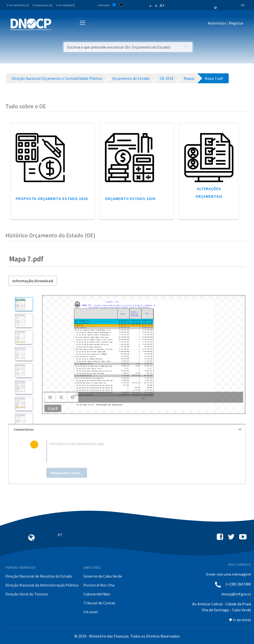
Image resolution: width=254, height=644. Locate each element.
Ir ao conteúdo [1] (18, 5)
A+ (162, 5)
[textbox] (135, 452)
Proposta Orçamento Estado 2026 (52, 198)
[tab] (127, 430)
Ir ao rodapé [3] (65, 5)
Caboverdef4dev (97, 594)
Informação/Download (33, 281)
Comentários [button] (128, 429)
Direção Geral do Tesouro (27, 594)
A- (151, 6)
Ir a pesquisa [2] (42, 5)
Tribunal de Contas (99, 603)
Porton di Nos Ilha (99, 585)
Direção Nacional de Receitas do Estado (39, 576)
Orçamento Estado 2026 (130, 198)
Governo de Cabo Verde (103, 576)
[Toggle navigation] (58, 24)
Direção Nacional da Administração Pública (42, 585)
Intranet (91, 612)
